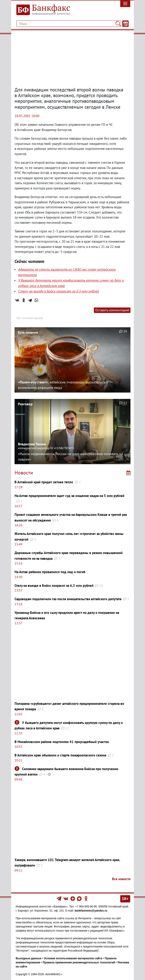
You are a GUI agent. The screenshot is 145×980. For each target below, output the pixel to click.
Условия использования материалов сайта (73, 958)
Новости (24, 473)
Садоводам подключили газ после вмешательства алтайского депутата (68, 599)
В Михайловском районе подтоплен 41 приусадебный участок (62, 742)
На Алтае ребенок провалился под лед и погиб (50, 572)
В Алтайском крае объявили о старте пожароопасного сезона (60, 755)
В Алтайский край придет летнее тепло (44, 482)
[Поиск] (118, 24)
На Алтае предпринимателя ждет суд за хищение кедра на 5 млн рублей (69, 496)
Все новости (121, 879)
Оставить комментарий (112, 310)
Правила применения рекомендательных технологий (79, 962)
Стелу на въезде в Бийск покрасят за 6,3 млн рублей (59, 291)
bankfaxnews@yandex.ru (91, 911)
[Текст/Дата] (125, 24)
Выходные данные (29, 958)
